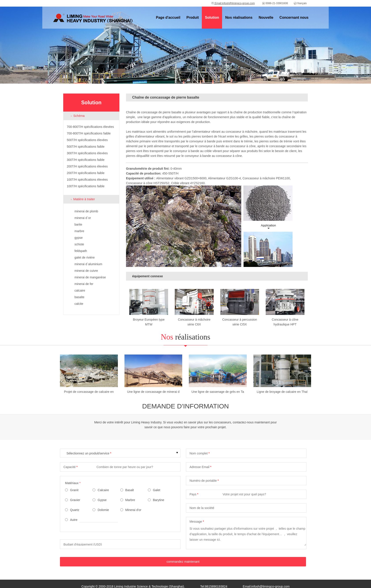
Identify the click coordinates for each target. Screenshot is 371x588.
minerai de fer (84, 284)
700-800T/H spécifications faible (89, 133)
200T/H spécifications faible (86, 173)
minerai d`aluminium (88, 264)
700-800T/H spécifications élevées (90, 127)
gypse (79, 238)
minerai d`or (83, 218)
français (302, 3)
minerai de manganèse (90, 277)
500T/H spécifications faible (86, 147)
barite (78, 224)
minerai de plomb (86, 211)
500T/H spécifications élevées (87, 140)
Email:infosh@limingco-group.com (233, 3)
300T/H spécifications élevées (87, 153)
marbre (79, 231)
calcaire (80, 290)
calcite (79, 304)
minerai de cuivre (86, 271)
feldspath (81, 251)
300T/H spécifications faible (86, 160)
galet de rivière (85, 257)
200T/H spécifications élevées (87, 166)
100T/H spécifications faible (86, 186)
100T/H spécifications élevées (87, 180)
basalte (79, 297)
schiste (79, 244)
